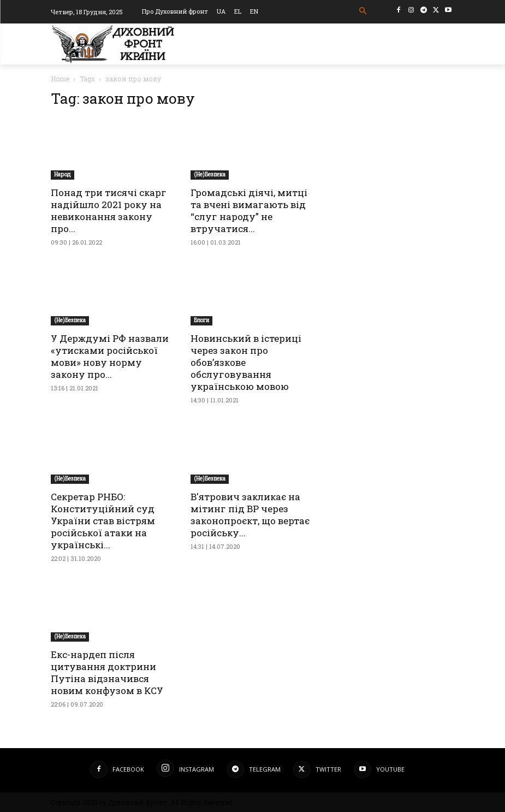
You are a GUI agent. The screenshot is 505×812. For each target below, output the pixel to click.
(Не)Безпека (210, 174)
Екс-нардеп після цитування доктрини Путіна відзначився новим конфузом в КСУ (107, 672)
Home (60, 79)
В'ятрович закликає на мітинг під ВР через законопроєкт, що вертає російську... (250, 515)
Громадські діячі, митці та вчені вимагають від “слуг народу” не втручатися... (249, 211)
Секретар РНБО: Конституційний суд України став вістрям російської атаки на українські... (103, 521)
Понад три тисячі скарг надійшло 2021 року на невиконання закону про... (109, 211)
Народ (63, 174)
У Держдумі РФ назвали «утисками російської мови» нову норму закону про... (110, 356)
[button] (363, 11)
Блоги (201, 320)
